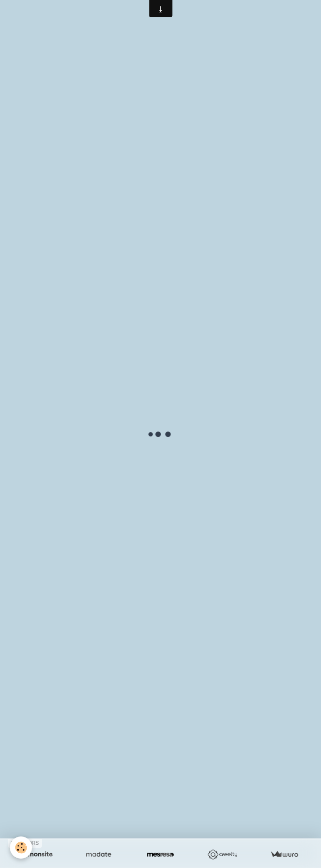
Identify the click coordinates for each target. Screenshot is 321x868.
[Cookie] (21, 848)
